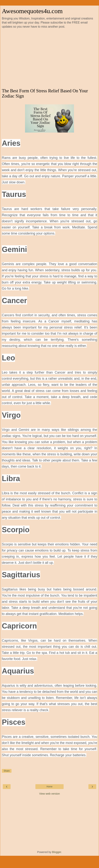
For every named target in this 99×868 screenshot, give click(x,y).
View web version (49, 794)
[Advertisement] (49, 59)
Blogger (57, 852)
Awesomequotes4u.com (32, 11)
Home (49, 787)
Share (7, 771)
